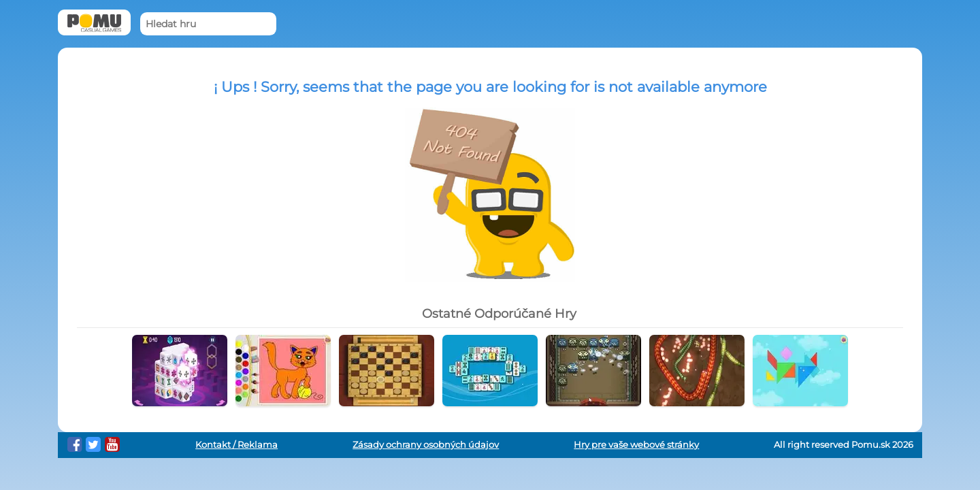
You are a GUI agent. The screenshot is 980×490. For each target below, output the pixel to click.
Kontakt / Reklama (236, 445)
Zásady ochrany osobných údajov (426, 445)
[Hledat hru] (208, 24)
